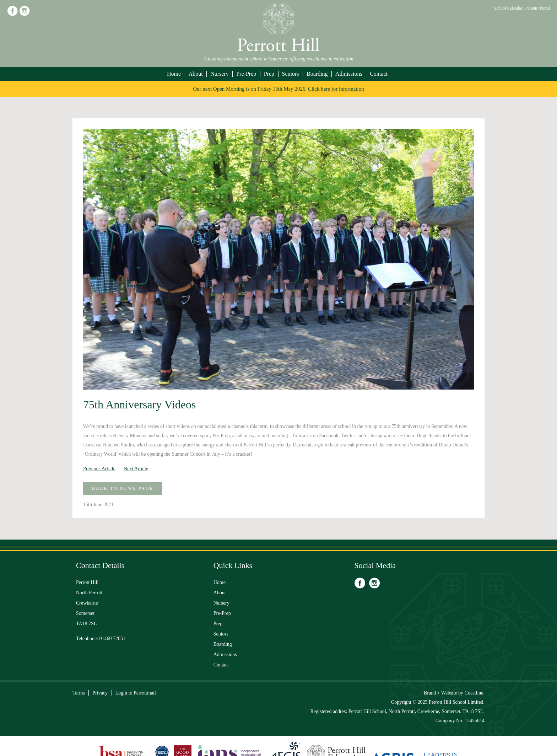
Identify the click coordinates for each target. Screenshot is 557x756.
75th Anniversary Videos (139, 404)
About (196, 74)
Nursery (220, 74)
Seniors (291, 74)
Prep (269, 74)
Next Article (136, 469)
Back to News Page (123, 488)
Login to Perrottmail (136, 693)
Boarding (317, 74)
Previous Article (99, 469)
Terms (79, 693)
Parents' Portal (538, 8)
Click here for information (336, 89)
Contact (379, 74)
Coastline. (475, 693)
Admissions (349, 74)
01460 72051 (113, 639)
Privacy (100, 693)
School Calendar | (510, 8)
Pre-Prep (246, 74)
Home (174, 74)
